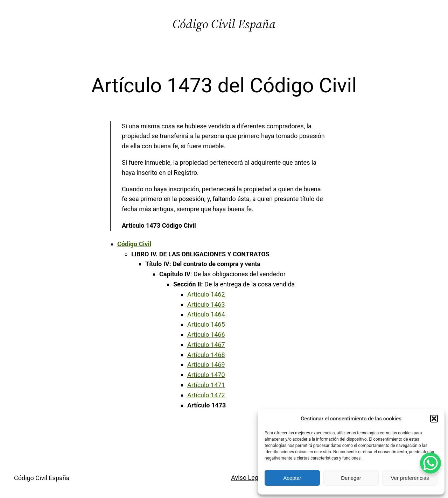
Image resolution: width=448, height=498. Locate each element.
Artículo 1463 (206, 304)
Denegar (351, 478)
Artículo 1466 (206, 335)
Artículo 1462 (207, 294)
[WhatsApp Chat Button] (430, 463)
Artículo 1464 (206, 314)
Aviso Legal (247, 478)
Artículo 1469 (206, 365)
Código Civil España (224, 24)
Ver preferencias (410, 478)
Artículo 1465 (206, 324)
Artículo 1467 (206, 345)
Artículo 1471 (206, 385)
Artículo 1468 (206, 355)
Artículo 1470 (206, 375)
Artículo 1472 (206, 395)
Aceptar (292, 478)
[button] (434, 419)
